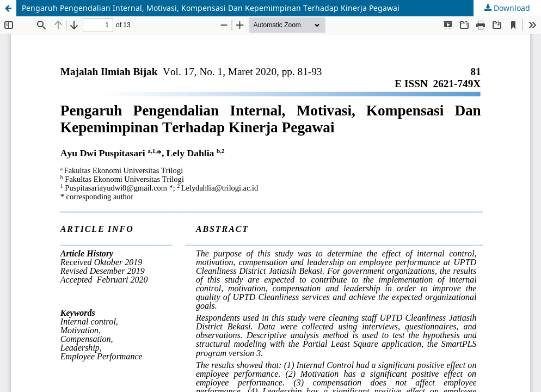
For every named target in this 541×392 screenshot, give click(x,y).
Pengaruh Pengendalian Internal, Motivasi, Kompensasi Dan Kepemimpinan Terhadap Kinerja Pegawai (211, 8)
